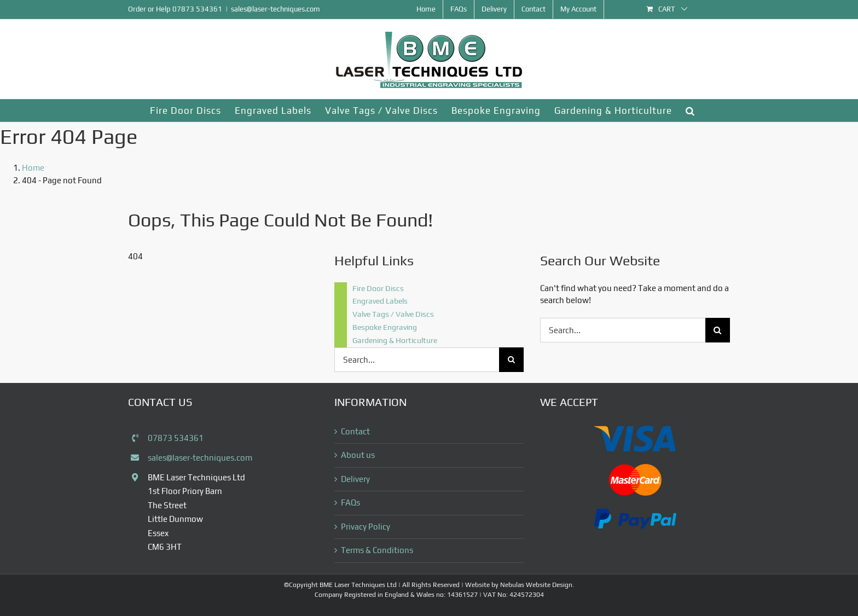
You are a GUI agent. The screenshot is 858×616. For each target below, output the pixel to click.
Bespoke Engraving (385, 327)
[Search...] (417, 360)
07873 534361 (197, 9)
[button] (690, 111)
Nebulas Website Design (536, 585)
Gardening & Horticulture (395, 340)
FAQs (350, 502)
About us (358, 455)
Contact (355, 431)
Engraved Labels (380, 301)
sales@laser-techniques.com (276, 9)
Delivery (355, 479)
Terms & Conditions (377, 550)
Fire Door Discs (378, 288)
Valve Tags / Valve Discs (393, 314)
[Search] (511, 360)
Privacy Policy (366, 527)
